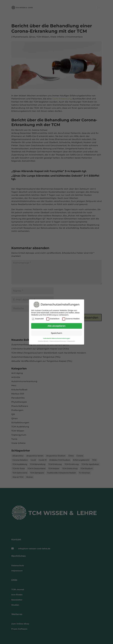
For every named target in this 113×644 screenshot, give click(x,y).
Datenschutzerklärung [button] (58, 341)
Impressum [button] (71, 341)
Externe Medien (71, 318)
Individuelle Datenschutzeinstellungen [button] (57, 338)
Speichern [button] (56, 333)
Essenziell (38, 318)
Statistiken (53, 318)
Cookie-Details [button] (43, 341)
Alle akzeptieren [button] (56, 326)
